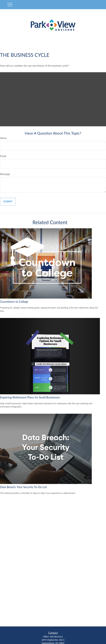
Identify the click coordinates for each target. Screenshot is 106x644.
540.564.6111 (56, 637)
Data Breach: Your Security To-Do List (23, 487)
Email (3, 156)
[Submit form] (8, 202)
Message (5, 174)
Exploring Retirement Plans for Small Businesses (30, 397)
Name (3, 138)
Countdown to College (14, 302)
